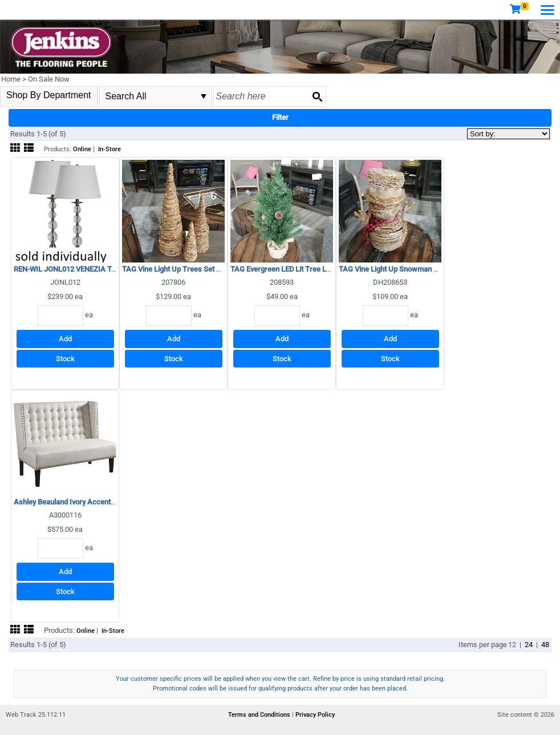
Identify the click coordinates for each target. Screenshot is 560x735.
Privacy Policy (315, 715)
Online (82, 149)
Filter (280, 117)
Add (65, 339)
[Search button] (317, 96)
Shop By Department (49, 95)
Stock (65, 359)
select (204, 96)
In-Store (109, 149)
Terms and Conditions (260, 715)
